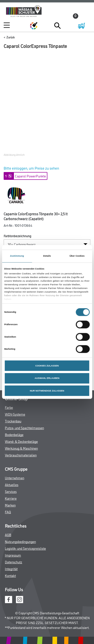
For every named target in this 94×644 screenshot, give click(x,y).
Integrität (11, 569)
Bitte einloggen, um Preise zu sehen (31, 168)
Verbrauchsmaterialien (21, 455)
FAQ (8, 512)
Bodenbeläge (14, 434)
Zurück (10, 37)
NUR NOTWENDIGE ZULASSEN (47, 391)
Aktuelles (12, 484)
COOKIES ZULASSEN (47, 366)
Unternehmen (15, 478)
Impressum (13, 555)
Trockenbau (13, 421)
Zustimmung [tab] (17, 256)
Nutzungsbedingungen (20, 541)
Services (11, 491)
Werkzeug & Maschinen (21, 448)
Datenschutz (14, 562)
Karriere (11, 498)
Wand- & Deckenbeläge (21, 441)
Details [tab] (47, 256)
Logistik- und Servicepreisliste (25, 548)
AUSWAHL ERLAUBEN (47, 378)
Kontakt (10, 575)
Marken (10, 505)
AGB (8, 535)
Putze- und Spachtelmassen (24, 428)
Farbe (9, 407)
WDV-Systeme (15, 414)
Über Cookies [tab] (77, 256)
